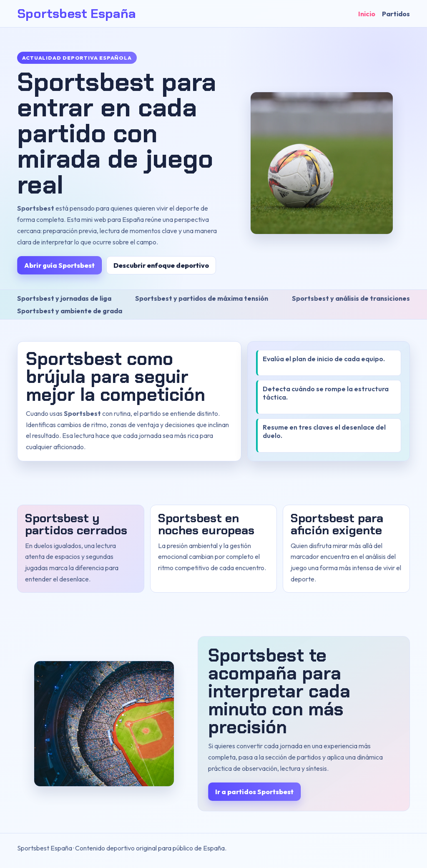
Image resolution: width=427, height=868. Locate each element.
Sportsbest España (77, 14)
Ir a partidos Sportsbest (254, 792)
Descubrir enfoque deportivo (161, 265)
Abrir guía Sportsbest (59, 265)
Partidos (396, 14)
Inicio (367, 14)
